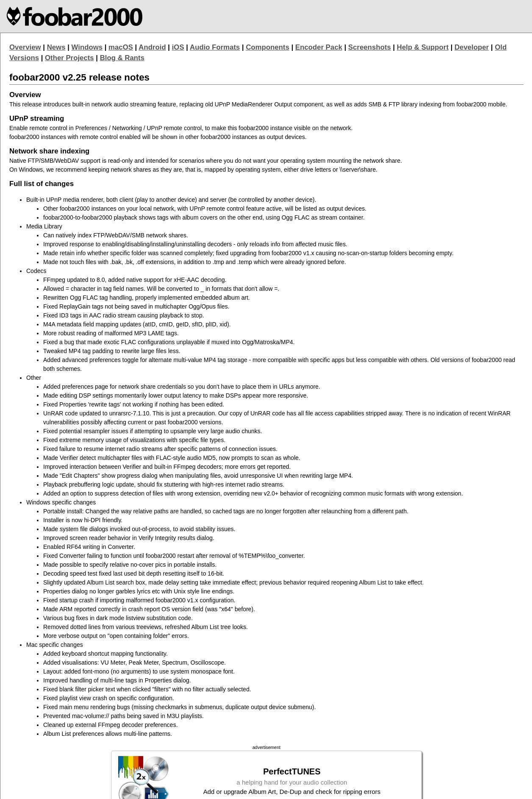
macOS (121, 47)
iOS (178, 47)
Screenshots (370, 47)
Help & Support (423, 47)
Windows (87, 47)
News (56, 47)
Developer (472, 47)
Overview (25, 47)
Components (267, 47)
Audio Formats (215, 47)
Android (152, 47)
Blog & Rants (122, 58)
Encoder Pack (319, 47)
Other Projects (69, 58)
